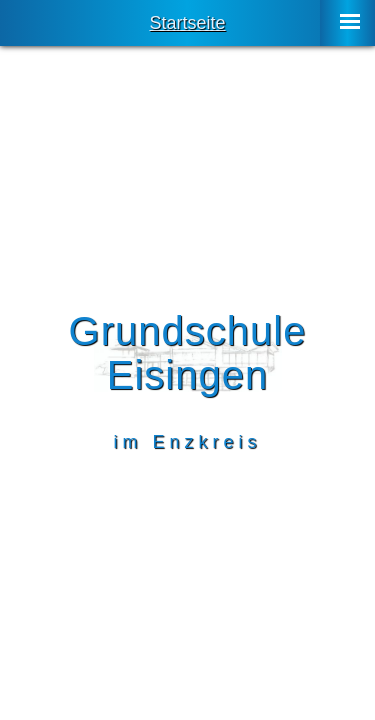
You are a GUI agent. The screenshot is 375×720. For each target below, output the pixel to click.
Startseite (187, 23)
